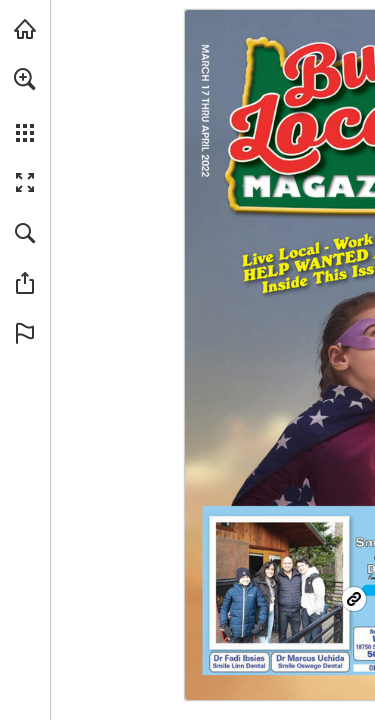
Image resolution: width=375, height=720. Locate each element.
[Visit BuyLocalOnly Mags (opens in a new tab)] (25, 29)
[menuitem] (25, 105)
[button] (25, 79)
